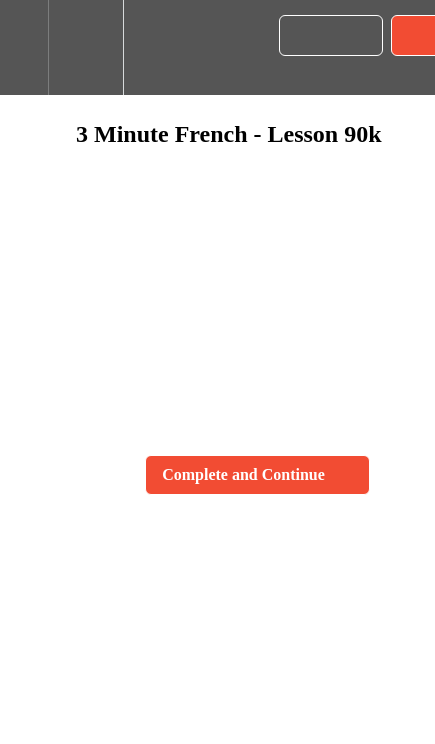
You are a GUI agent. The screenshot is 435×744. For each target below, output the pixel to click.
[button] (24, 47)
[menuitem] (85, 47)
